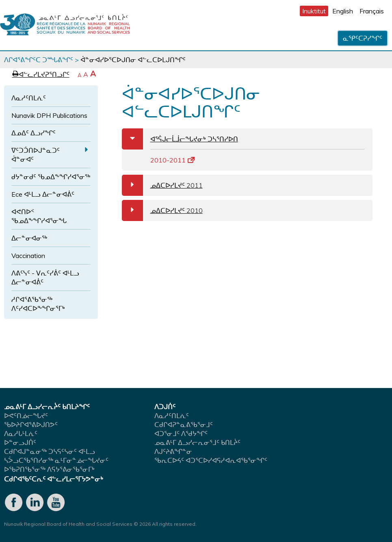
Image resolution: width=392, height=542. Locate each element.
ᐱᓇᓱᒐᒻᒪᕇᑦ (21, 434)
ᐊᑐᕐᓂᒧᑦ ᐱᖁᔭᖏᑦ (181, 434)
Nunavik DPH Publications (49, 115)
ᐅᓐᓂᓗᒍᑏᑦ (20, 442)
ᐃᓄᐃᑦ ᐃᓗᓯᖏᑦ (34, 133)
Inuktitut (314, 11)
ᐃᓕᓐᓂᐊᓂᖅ (29, 238)
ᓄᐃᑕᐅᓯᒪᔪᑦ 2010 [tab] (162, 210)
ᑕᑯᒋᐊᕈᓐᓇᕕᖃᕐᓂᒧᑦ (184, 425)
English (343, 11)
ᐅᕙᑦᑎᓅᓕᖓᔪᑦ (26, 416)
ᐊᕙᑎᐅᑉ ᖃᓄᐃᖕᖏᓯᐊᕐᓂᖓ (39, 216)
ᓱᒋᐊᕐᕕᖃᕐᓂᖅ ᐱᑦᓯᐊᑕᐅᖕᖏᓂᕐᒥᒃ (38, 304)
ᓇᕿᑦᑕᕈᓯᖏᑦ (363, 38)
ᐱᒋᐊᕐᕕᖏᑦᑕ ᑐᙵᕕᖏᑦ (39, 60)
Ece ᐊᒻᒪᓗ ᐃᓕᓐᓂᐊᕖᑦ (43, 194)
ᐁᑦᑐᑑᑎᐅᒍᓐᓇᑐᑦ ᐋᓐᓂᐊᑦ (36, 155)
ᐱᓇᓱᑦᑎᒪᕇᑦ (29, 98)
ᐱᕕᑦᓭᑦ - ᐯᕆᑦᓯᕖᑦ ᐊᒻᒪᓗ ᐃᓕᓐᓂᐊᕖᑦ (45, 278)
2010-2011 (172, 160)
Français (372, 11)
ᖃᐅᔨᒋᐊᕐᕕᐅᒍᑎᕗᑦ (31, 425)
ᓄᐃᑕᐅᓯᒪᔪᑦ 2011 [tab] (162, 185)
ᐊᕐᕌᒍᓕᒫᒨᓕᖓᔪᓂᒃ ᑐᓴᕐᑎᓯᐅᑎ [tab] (180, 139)
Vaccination (28, 256)
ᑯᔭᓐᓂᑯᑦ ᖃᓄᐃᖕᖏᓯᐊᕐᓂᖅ (51, 177)
